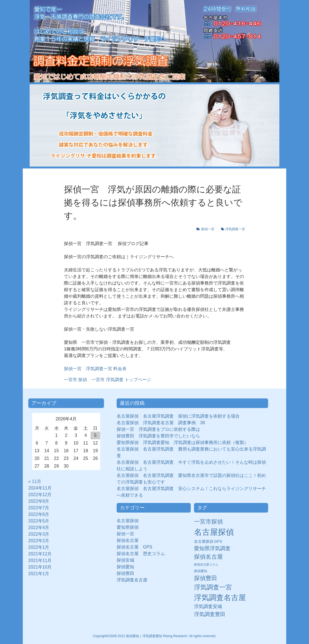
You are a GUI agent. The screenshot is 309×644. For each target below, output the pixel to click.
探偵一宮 (209, 229)
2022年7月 (39, 508)
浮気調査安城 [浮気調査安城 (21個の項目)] (208, 606)
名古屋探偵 (128, 521)
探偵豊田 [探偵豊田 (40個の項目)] (206, 578)
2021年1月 (39, 574)
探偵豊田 (128, 573)
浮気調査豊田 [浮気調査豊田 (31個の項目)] (210, 614)
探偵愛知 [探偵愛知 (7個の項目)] (201, 571)
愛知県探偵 (128, 527)
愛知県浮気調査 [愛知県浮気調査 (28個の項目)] (212, 548)
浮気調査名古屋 (132, 580)
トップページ (107, 380)
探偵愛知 (128, 567)
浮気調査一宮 (235, 229)
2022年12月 (40, 495)
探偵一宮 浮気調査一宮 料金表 (95, 369)
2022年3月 (39, 534)
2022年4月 (39, 528)
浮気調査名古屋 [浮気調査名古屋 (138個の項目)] (220, 598)
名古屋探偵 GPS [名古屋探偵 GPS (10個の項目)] (208, 542)
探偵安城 (125, 560)
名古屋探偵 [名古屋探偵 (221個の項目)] (214, 532)
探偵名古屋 (128, 540)
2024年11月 (40, 488)
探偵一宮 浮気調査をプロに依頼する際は (158, 429)
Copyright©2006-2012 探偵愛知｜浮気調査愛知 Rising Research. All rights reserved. (154, 636)
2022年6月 (39, 514)
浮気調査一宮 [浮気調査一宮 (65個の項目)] (213, 587)
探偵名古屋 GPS (134, 547)
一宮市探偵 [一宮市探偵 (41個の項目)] (208, 521)
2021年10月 (40, 567)
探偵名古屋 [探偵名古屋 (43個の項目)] (208, 557)
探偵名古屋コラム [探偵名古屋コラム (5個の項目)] (206, 564)
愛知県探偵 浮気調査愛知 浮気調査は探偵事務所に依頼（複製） (182, 442)
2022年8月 (39, 501)
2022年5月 (39, 521)
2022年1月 (39, 547)
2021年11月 (40, 560)
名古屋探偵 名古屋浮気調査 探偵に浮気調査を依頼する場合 (178, 416)
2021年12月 (40, 554)
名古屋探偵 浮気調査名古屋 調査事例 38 (161, 423)
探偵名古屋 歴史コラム (143, 554)
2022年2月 (39, 541)
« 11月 (35, 481)
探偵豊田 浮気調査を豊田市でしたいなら (158, 436)
